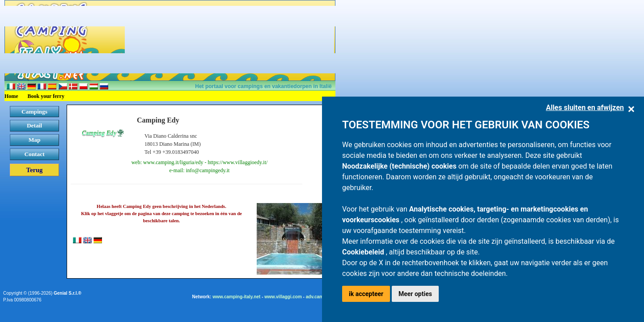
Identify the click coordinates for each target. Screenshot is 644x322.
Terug (35, 170)
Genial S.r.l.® (68, 293)
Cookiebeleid (364, 252)
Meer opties (415, 294)
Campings (34, 112)
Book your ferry (46, 96)
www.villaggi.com (283, 297)
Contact (34, 154)
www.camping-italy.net (236, 297)
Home (11, 96)
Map (35, 140)
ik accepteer (366, 294)
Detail (34, 125)
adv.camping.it (321, 297)
